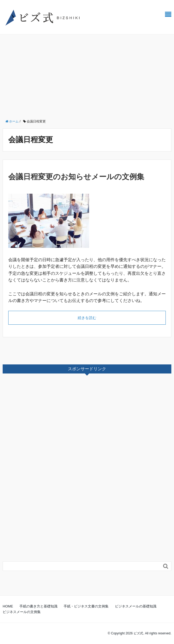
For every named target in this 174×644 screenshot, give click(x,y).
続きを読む (87, 318)
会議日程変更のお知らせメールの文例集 (76, 177)
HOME (8, 606)
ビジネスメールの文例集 (22, 612)
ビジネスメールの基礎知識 (136, 606)
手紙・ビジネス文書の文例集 (86, 606)
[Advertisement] (87, 74)
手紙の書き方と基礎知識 (38, 606)
